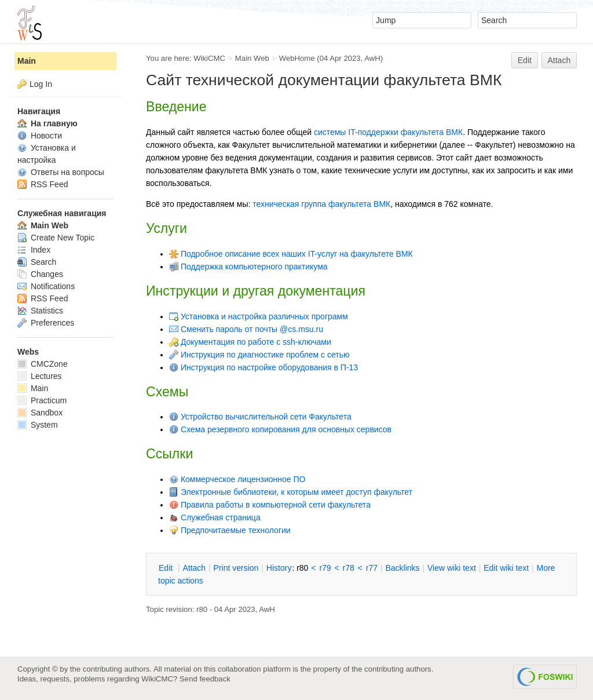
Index (34, 250)
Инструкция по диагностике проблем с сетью (259, 355)
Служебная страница (215, 517)
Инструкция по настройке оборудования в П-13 (263, 367)
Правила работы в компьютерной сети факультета (270, 505)
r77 (372, 568)
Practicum (42, 400)
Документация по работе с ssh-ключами (250, 342)
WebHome (297, 58)
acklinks (402, 568)
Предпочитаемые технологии (230, 530)
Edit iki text (506, 568)
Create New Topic (56, 238)
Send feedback (205, 679)
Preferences (46, 323)
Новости (40, 136)
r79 (325, 568)
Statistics (40, 311)
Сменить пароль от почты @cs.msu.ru (246, 329)
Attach (559, 60)
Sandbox (40, 413)
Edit (525, 60)
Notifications (46, 286)
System (38, 425)
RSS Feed (43, 184)
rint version (236, 568)
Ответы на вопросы (61, 172)
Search (37, 262)
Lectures (40, 376)
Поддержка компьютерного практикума (248, 267)
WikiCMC (209, 58)
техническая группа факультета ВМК (321, 204)
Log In (41, 84)
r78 (349, 568)
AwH (372, 58)
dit (167, 568)
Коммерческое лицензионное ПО (243, 479)
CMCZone (43, 364)
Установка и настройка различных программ (259, 316)
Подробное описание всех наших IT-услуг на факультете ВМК (291, 254)
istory (279, 568)
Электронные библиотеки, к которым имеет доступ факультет (291, 492)
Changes (40, 274)
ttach (194, 568)
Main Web (252, 58)
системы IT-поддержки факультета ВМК (388, 132)
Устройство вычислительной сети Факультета (260, 417)
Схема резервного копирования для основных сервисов (280, 429)
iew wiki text (452, 568)
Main (27, 61)
